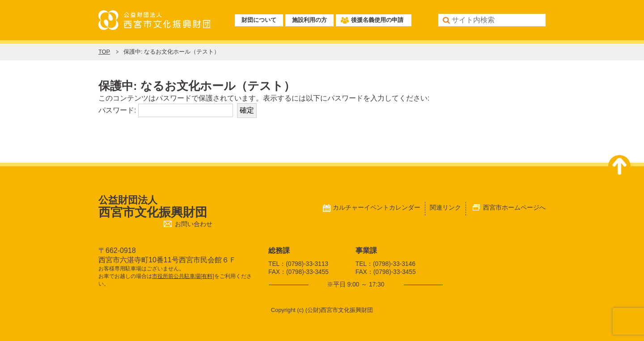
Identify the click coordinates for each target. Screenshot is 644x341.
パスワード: (166, 110)
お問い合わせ (194, 224)
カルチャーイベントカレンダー (377, 207)
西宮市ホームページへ (514, 207)
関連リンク (445, 207)
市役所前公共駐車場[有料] (183, 276)
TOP (104, 52)
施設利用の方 (309, 20)
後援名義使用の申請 (377, 20)
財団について (259, 20)
